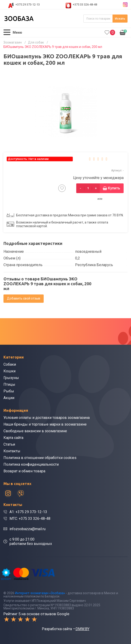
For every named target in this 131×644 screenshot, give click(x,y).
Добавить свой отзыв (24, 298)
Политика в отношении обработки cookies (40, 458)
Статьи (9, 444)
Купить (114, 188)
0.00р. (123, 32)
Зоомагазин (13, 42)
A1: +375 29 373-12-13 (28, 512)
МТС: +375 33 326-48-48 (30, 519)
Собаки (10, 364)
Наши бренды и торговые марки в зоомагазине (45, 424)
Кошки (9, 371)
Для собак (36, 42)
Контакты (12, 451)
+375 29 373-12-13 (28, 4)
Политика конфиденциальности (31, 464)
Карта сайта (13, 438)
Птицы (9, 384)
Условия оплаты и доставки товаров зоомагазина (47, 418)
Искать (120, 19)
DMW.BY (82, 629)
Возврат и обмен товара (24, 471)
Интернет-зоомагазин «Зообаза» (40, 593)
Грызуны (11, 378)
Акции (9, 398)
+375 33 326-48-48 (85, 4)
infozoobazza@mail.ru (27, 529)
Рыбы (9, 391)
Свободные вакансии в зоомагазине (35, 431)
